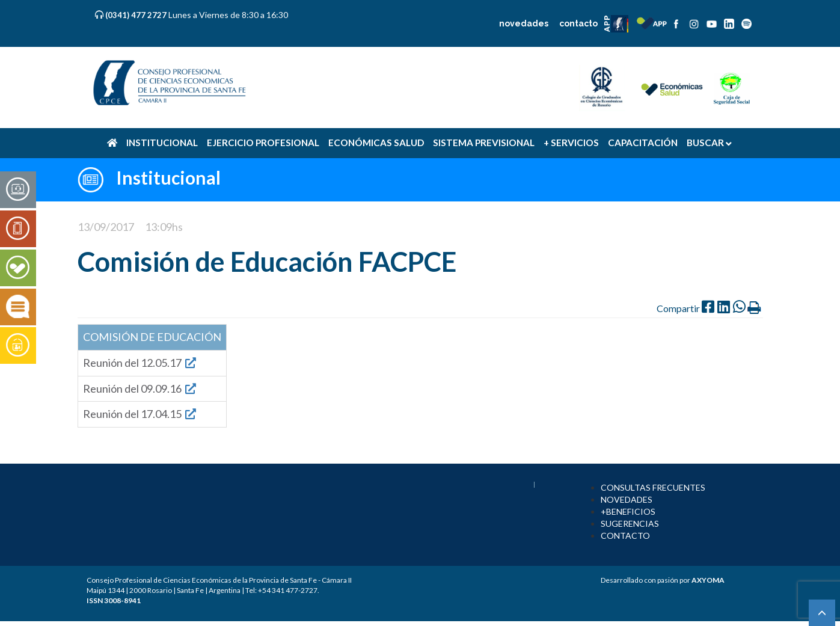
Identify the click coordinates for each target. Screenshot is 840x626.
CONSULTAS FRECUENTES (653, 487)
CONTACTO (625, 535)
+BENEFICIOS (628, 511)
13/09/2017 (106, 227)
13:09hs (164, 227)
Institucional (168, 177)
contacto (578, 23)
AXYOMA (708, 580)
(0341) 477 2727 (137, 15)
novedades (524, 23)
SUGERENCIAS (630, 523)
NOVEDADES (627, 499)
